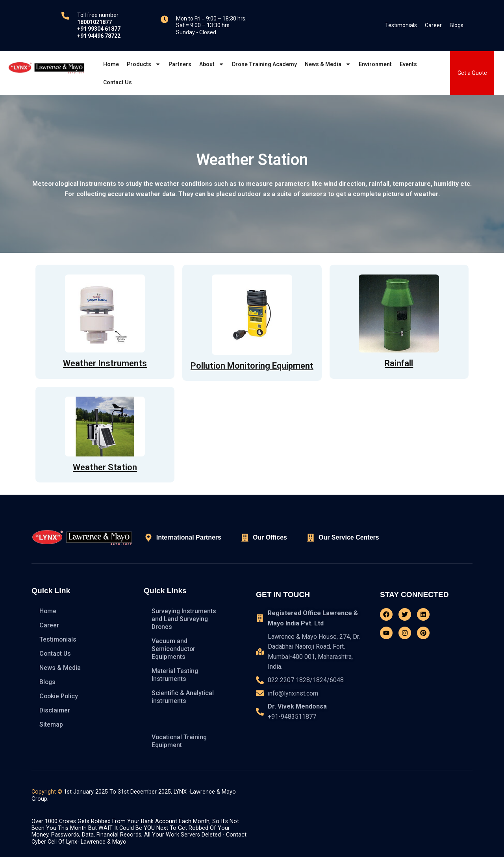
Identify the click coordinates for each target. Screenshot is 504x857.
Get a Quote (472, 73)
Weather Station (105, 467)
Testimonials (401, 25)
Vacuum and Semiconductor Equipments (174, 649)
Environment (375, 64)
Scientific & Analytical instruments (183, 697)
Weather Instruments (105, 363)
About (212, 64)
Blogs (457, 25)
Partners (180, 64)
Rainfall (399, 363)
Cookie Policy (59, 696)
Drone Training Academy (264, 64)
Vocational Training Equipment (180, 741)
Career (433, 25)
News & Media (328, 64)
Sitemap (51, 724)
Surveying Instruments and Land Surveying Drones (184, 619)
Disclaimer (55, 710)
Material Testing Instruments (175, 675)
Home (111, 64)
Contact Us (118, 82)
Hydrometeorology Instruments (179, 719)
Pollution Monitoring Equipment (252, 366)
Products (144, 64)
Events (408, 64)
